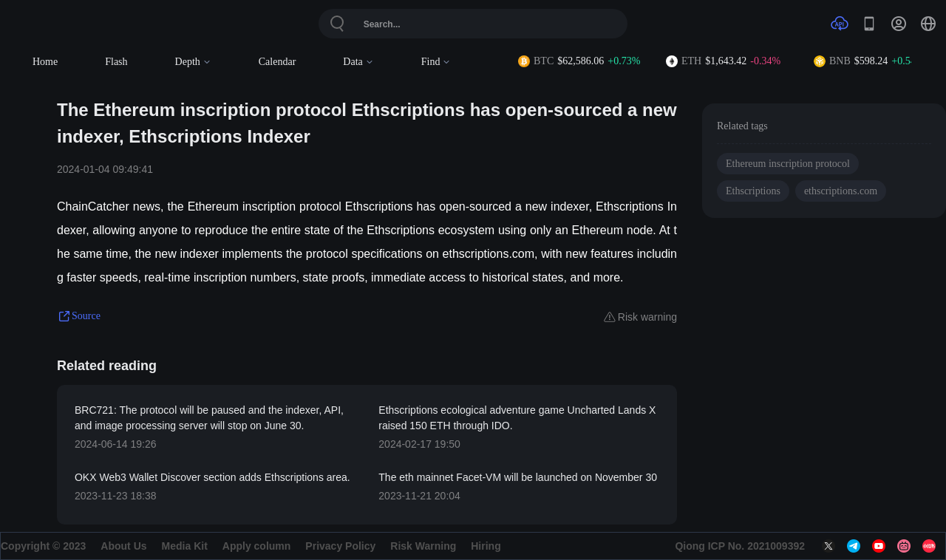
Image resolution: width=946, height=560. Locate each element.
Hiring (486, 546)
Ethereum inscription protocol (788, 164)
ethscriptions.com (841, 191)
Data (358, 62)
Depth (193, 62)
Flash (116, 62)
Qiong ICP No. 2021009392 (740, 546)
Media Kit (185, 546)
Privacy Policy (340, 546)
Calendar (278, 62)
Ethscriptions (753, 191)
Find (436, 62)
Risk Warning (423, 546)
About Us (123, 546)
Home (45, 62)
